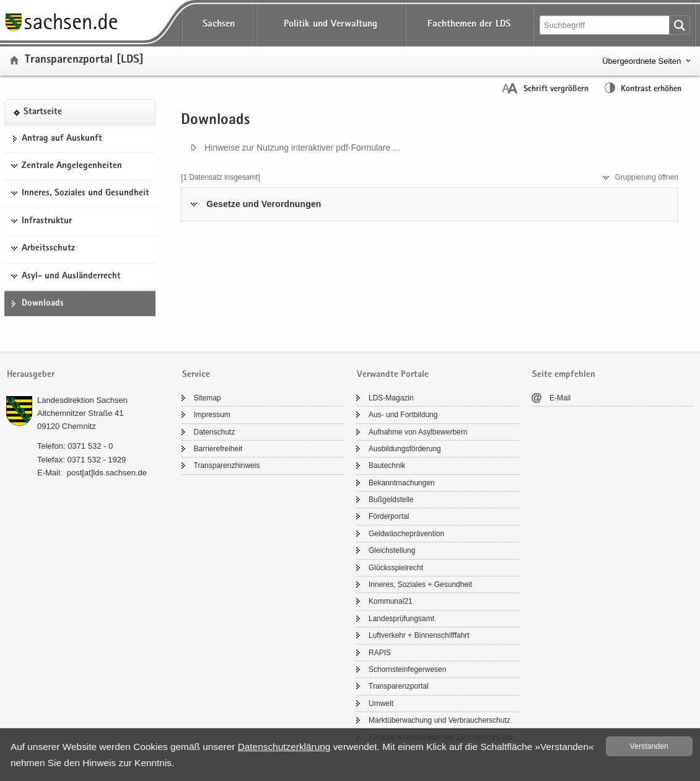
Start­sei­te (43, 112)
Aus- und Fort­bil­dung (403, 415)
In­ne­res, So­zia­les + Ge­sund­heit (420, 585)
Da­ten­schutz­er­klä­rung (284, 747)
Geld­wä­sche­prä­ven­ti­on (406, 534)
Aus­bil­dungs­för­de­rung (405, 449)
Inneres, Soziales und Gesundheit (85, 193)
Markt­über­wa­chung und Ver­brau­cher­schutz (440, 720)
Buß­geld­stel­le (391, 500)
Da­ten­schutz (215, 432)
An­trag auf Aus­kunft (62, 139)
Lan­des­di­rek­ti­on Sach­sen (82, 400)
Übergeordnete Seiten (641, 61)
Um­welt (381, 704)
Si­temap (208, 398)
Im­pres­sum (212, 415)
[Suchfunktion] (606, 25)
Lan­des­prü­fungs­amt (401, 619)
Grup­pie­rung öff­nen (647, 177)
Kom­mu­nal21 (391, 601)
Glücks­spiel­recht (396, 568)
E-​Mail (560, 398)
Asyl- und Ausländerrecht (71, 276)
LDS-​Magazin (391, 398)
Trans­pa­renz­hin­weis (227, 466)
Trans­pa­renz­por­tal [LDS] (84, 60)
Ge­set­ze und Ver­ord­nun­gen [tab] (264, 204)
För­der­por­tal (389, 516)
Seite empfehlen (564, 375)
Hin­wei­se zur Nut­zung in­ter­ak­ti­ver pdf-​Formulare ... (302, 148)
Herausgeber (31, 375)
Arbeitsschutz (48, 249)
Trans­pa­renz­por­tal (399, 686)
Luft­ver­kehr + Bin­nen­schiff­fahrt (419, 635)
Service (196, 375)
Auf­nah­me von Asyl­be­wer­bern (418, 432)
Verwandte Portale (393, 375)
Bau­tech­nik (387, 466)
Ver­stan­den (649, 746)
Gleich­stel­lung (392, 550)
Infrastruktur (47, 221)
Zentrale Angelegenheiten (72, 166)
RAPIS (380, 653)
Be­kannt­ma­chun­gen (402, 483)
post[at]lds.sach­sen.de (107, 473)
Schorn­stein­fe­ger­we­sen (407, 669)
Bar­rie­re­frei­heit (218, 449)
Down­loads (43, 304)
